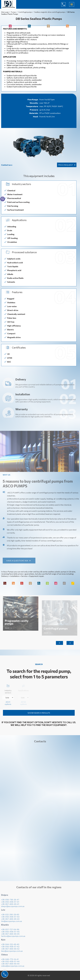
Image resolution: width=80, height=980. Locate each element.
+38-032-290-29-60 (10, 916)
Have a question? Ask (19, 561)
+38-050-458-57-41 (10, 903)
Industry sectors (8, 689)
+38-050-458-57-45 (10, 933)
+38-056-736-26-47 (10, 901)
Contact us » (7, 165)
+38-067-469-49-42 (10, 950)
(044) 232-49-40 (65, 4)
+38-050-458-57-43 (10, 918)
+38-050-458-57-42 (10, 948)
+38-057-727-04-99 (10, 931)
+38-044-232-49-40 (10, 946)
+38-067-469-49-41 (10, 905)
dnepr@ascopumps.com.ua (13, 908)
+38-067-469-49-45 (10, 935)
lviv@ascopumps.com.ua (12, 923)
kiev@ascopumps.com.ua (12, 952)
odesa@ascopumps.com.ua (13, 967)
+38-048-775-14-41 (10, 961)
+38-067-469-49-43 (10, 920)
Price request (66, 165)
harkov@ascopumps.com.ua (13, 937)
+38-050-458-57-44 (10, 963)
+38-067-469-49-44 (10, 965)
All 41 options (8, 703)
